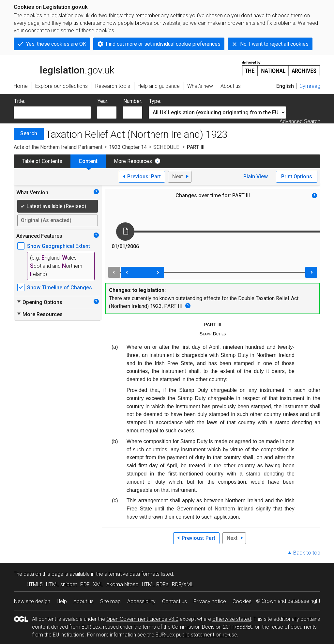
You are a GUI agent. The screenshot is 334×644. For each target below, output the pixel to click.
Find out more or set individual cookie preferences (163, 44)
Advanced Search (300, 121)
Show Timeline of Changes (60, 288)
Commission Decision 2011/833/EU (213, 627)
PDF (85, 584)
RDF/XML (183, 584)
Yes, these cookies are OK (56, 44)
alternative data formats (132, 574)
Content (88, 161)
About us (83, 601)
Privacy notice (210, 601)
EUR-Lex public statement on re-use (196, 635)
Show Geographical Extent (59, 246)
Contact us (175, 601)
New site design (32, 601)
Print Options (297, 177)
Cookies (242, 601)
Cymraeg (310, 86)
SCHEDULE (167, 147)
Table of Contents (42, 161)
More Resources (133, 161)
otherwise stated (232, 619)
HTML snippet (61, 584)
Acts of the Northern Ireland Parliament (58, 147)
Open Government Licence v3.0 (142, 619)
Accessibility (141, 601)
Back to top (307, 553)
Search (29, 133)
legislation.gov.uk (64, 68)
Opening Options (39, 302)
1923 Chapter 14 (128, 147)
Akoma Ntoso (122, 584)
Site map (110, 601)
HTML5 (35, 584)
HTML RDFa (155, 584)
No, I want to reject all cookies (274, 44)
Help (62, 601)
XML (98, 584)
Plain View (256, 177)
